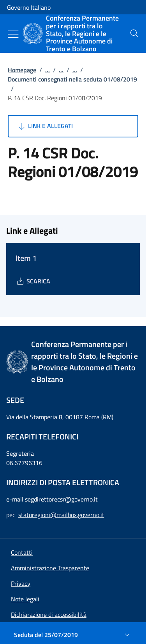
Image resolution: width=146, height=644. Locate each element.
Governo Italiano (29, 7)
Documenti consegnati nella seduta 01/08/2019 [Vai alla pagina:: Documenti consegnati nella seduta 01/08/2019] (72, 79)
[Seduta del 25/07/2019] (73, 635)
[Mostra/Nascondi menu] (13, 34)
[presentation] (134, 33)
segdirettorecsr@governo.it (61, 499)
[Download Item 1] (33, 281)
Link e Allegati (45, 126)
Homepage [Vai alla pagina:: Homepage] (22, 70)
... (47, 70)
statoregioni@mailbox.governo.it (61, 515)
